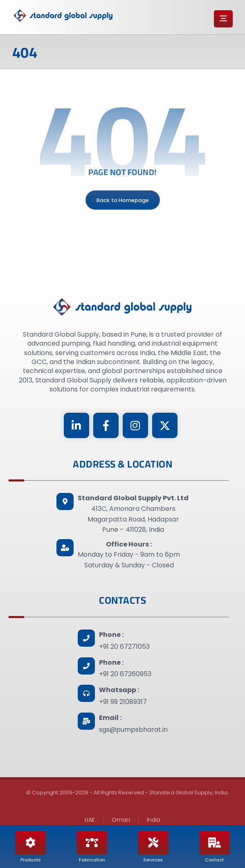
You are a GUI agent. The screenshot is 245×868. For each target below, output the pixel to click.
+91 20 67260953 (125, 674)
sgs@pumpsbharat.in (133, 730)
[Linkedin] (76, 425)
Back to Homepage (123, 200)
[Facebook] (106, 425)
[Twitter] (165, 425)
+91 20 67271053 (124, 647)
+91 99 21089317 (123, 702)
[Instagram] (135, 425)
